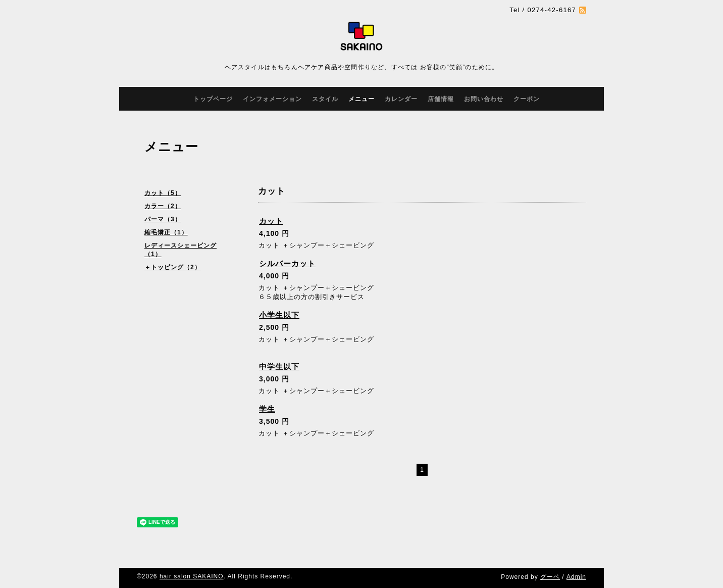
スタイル (325, 99)
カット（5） (163, 193)
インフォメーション (272, 99)
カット (271, 221)
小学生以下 (279, 315)
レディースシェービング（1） (180, 250)
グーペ (550, 577)
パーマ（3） (163, 219)
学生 (267, 409)
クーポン (527, 99)
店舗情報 (441, 99)
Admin (576, 577)
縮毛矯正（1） (166, 232)
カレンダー (401, 99)
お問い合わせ (484, 99)
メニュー (362, 99)
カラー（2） (163, 206)
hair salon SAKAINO (192, 576)
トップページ (213, 99)
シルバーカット (287, 263)
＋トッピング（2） (173, 267)
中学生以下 (279, 366)
